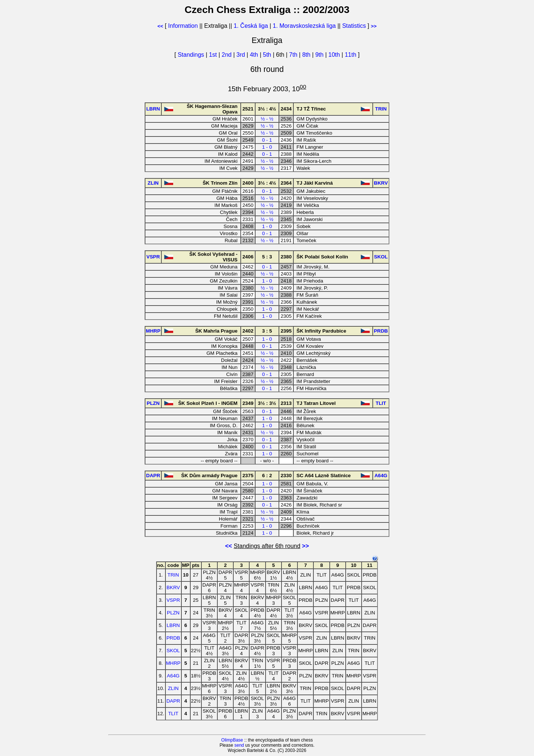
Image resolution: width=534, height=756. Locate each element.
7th (294, 55)
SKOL (173, 651)
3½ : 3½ (267, 403)
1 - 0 (267, 147)
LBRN (173, 625)
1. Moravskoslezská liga (304, 26)
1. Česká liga (251, 26)
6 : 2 (267, 476)
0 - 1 (267, 140)
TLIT (173, 714)
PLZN (173, 613)
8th (307, 55)
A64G (173, 676)
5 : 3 (267, 257)
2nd (228, 55)
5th (268, 55)
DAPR (173, 701)
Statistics (354, 26)
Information (183, 26)
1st (214, 55)
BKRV (173, 587)
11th (352, 55)
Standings (191, 55)
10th (335, 55)
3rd (242, 55)
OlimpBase (232, 740)
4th (255, 55)
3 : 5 (267, 331)
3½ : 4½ (267, 109)
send (239, 745)
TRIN (173, 575)
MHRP (173, 663)
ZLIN (173, 688)
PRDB (173, 638)
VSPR (173, 600)
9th (320, 55)
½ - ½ (267, 119)
